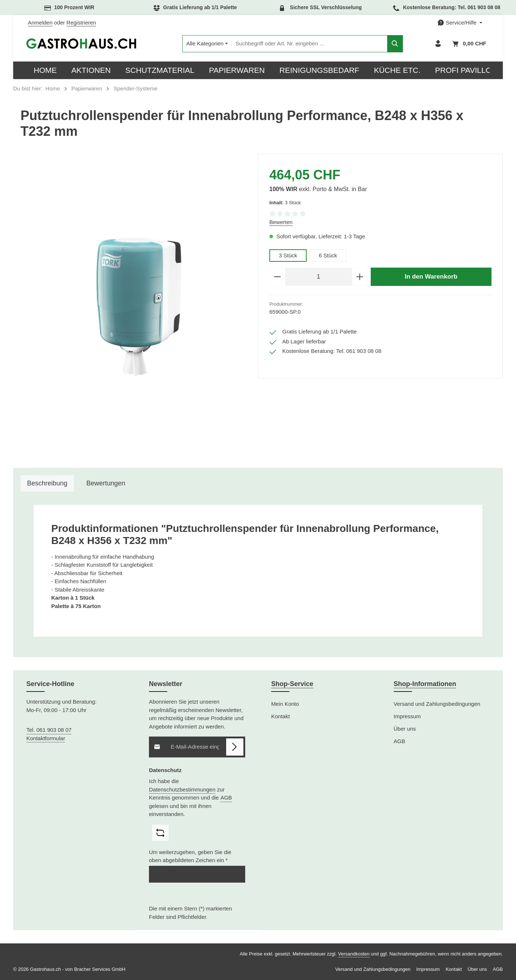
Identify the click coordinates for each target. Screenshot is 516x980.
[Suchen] (395, 44)
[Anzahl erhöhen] (360, 277)
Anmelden (40, 23)
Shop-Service (292, 684)
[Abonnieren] (235, 747)
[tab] (47, 483)
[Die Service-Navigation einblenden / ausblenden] (460, 23)
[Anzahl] (319, 277)
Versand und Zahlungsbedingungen (437, 704)
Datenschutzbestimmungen (182, 789)
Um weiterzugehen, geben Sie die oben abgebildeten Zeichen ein (190, 856)
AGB (226, 798)
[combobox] (309, 44)
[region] (136, 307)
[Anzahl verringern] (277, 277)
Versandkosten (354, 954)
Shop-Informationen (425, 684)
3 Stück (288, 255)
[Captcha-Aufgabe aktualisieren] (160, 833)
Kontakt (281, 716)
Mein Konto (285, 704)
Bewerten (281, 222)
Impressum (407, 716)
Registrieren (81, 23)
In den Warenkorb (431, 276)
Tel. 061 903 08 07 (49, 730)
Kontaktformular (46, 738)
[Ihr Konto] (438, 44)
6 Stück (328, 255)
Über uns (405, 729)
